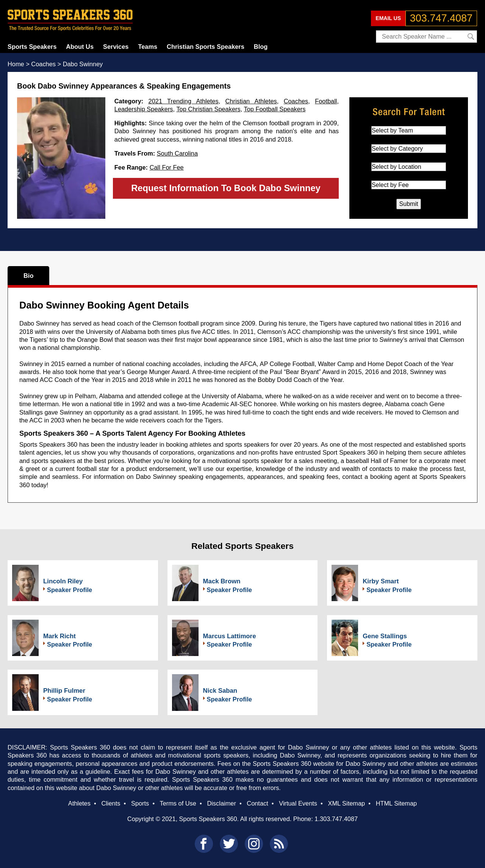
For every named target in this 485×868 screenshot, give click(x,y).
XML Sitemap (346, 803)
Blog (261, 47)
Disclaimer (221, 803)
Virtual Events (298, 803)
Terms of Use (178, 803)
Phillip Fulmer (64, 691)
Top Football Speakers (275, 109)
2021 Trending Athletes (184, 101)
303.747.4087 (441, 18)
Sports (140, 803)
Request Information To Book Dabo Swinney (226, 188)
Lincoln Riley (63, 581)
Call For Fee (167, 167)
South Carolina (177, 153)
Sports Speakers (32, 47)
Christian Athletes (251, 101)
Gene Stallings (385, 636)
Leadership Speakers (144, 109)
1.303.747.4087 (336, 819)
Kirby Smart (381, 581)
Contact (257, 803)
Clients (111, 803)
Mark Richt (59, 636)
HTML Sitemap (397, 803)
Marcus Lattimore (230, 636)
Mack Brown (222, 581)
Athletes (79, 803)
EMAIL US (388, 18)
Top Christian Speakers (208, 109)
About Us (80, 47)
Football (326, 101)
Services (116, 47)
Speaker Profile (70, 590)
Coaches (296, 101)
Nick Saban (220, 691)
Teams (148, 47)
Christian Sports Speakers (206, 47)
